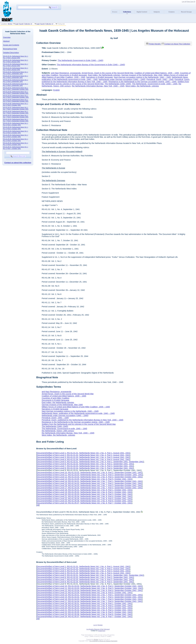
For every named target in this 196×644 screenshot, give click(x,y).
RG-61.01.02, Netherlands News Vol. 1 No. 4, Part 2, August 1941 (16, 61)
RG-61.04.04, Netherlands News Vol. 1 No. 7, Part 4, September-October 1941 (16, 120)
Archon (10, 24)
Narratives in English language (100, 77)
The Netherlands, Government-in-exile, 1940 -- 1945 (155, 84)
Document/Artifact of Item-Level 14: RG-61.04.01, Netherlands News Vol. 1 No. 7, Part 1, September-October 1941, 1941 (89, 481)
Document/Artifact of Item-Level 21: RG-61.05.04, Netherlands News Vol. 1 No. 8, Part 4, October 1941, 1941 (84, 496)
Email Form (102, 631)
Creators (171, 12)
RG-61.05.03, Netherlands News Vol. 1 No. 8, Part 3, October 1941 (16, 132)
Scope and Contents (11, 45)
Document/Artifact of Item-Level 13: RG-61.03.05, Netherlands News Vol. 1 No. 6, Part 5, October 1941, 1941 (84, 479)
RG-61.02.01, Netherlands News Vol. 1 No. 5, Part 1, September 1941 (16, 73)
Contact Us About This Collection (177, 44)
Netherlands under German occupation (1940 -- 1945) (122, 79)
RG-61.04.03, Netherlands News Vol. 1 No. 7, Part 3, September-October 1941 (16, 116)
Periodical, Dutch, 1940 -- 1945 (160, 79)
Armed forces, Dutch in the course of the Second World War (107, 73)
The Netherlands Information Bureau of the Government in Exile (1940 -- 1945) (91, 65)
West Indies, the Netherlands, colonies (142, 86)
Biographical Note (10, 49)
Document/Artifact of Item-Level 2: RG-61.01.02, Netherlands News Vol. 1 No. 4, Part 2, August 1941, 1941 (83, 455)
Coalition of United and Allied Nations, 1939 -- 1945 (157, 73)
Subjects (157, 12)
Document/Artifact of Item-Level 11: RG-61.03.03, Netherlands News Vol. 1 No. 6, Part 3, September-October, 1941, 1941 (90, 475)
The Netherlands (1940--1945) (118, 84)
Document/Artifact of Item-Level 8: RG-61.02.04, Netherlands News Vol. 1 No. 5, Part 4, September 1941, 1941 (85, 468)
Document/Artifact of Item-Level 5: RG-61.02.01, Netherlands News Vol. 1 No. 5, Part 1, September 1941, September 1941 (90, 462)
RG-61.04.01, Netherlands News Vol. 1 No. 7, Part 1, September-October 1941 (16, 108)
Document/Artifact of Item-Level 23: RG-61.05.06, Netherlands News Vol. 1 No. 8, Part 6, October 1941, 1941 (84, 501)
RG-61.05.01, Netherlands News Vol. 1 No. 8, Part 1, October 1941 (16, 124)
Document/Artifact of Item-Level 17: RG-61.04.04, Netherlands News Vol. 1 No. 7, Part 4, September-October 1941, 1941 (89, 488)
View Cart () (191, 1)
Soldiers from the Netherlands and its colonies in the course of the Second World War (79, 424)
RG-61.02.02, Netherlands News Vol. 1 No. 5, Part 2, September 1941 (16, 77)
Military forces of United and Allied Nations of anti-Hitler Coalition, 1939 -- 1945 (76, 407)
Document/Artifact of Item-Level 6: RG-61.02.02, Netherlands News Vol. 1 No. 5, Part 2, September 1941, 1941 (85, 464)
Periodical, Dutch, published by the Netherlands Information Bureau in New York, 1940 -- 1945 (82, 420)
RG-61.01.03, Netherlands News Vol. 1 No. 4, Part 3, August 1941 (16, 65)
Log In (184, 1)
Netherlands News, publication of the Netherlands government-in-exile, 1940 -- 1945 (78, 413)
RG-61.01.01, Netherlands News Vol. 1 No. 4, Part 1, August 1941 (16, 57)
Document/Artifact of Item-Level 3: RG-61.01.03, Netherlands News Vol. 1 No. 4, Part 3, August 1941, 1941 (83, 457)
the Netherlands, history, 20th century (58, 431)
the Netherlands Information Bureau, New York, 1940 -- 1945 (98, 86)
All (38, 505)
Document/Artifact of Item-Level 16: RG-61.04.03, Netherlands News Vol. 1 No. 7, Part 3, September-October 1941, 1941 (89, 486)
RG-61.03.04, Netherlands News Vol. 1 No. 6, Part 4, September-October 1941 (16, 100)
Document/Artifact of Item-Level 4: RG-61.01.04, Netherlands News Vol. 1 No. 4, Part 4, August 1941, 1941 (83, 459)
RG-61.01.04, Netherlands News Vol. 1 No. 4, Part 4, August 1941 (16, 69)
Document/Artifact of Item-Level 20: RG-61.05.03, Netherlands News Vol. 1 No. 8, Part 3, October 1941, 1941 (84, 494)
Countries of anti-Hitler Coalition (55, 398)
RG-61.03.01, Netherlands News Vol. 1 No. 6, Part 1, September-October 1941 (16, 89)
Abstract (6, 41)
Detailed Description (11, 53)
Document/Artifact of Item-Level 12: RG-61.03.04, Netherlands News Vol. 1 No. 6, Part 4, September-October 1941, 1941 (89, 477)
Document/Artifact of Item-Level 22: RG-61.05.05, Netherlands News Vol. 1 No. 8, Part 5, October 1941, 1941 (84, 499)
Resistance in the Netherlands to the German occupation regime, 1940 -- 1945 (142, 82)
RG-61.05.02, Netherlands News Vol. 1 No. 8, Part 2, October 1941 (16, 128)
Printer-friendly (155, 44)
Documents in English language (73, 75)
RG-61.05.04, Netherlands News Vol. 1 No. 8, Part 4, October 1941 (16, 136)
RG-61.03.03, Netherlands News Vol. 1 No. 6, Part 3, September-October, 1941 (16, 96)
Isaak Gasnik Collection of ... (24, 24)
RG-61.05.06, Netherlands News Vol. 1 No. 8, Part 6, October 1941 (16, 144)
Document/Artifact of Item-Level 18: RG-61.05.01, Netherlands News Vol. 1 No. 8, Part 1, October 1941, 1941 (84, 490)
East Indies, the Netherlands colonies (104, 75)
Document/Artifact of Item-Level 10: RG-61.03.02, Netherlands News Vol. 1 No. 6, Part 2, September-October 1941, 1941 (89, 472)
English (56, 90)
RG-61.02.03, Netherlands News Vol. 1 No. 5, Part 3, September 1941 (16, 81)
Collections (127, 12)
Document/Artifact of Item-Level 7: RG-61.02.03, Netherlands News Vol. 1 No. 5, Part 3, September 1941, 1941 (85, 466)
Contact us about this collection (18, 163)
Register (100, 625)
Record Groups (186, 12)
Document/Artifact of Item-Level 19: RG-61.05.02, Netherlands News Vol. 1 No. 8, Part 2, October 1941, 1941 (84, 492)
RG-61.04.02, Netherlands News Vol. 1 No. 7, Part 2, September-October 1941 (16, 112)
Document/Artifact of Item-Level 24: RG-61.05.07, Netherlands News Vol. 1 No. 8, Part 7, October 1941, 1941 (84, 503)
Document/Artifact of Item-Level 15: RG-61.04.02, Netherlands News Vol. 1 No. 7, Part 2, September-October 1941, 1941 (89, 483)
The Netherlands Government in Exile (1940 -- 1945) (81, 60)
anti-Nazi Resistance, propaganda (66, 73)
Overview (7, 37)
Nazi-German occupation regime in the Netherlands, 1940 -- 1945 (142, 77)
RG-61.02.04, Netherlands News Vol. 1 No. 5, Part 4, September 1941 (16, 85)
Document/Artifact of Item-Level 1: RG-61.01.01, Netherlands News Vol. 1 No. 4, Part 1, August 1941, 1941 (83, 453)
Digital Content (142, 12)
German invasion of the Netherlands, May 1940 (142, 75)
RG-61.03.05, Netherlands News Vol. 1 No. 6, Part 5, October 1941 (16, 104)
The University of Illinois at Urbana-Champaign (103, 641)
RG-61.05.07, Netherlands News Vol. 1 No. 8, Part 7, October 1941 (16, 148)
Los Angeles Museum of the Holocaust (98, 629)
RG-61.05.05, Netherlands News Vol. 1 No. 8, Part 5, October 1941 (16, 140)
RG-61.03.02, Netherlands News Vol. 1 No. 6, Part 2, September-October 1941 (16, 92)
